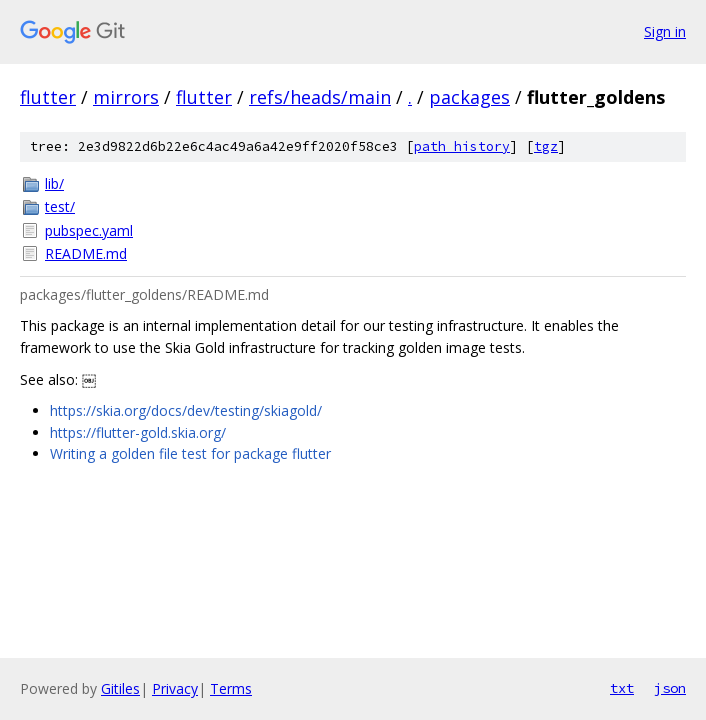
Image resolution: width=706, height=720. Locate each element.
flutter (48, 97)
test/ (60, 206)
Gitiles (120, 688)
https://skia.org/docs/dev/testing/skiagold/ (186, 410)
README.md (86, 253)
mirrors (126, 97)
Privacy (175, 688)
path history (462, 146)
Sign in (665, 31)
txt (622, 688)
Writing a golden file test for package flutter (190, 453)
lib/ (54, 183)
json (670, 688)
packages (469, 97)
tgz (546, 146)
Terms (231, 688)
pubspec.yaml (89, 230)
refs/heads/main (320, 97)
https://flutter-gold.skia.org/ (138, 432)
